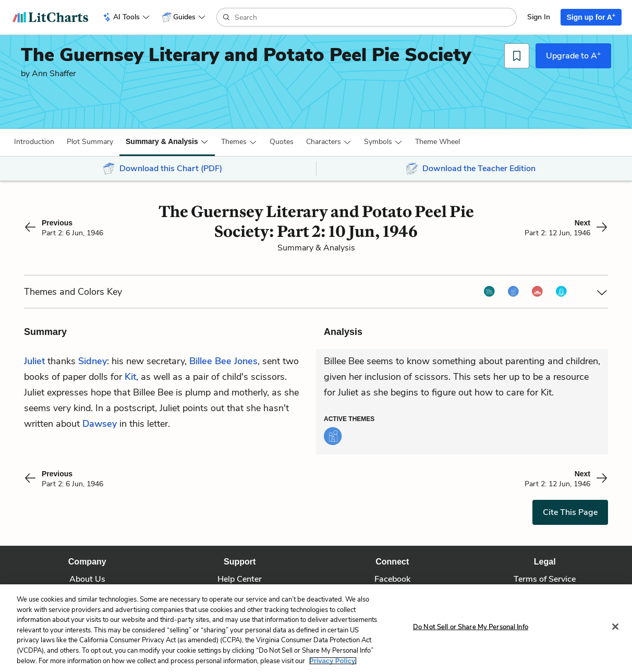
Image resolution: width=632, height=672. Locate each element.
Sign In (539, 17)
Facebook (392, 579)
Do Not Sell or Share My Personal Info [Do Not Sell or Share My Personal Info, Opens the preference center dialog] (471, 627)
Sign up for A (591, 17)
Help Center (240, 579)
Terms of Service (545, 579)
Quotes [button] (282, 142)
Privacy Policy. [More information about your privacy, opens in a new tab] (333, 661)
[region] (316, 628)
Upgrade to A (573, 55)
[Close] (615, 627)
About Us (87, 579)
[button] (34, 142)
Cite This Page (570, 512)
